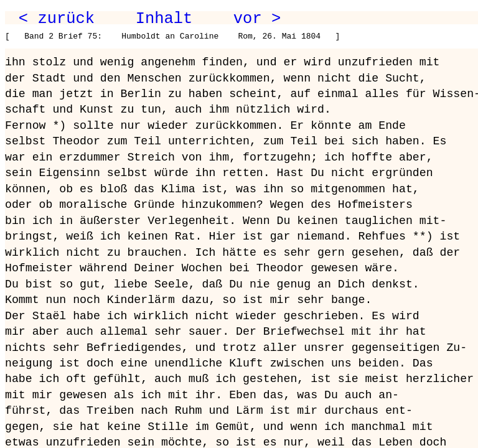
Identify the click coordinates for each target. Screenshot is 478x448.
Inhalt (164, 19)
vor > (257, 19)
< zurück (57, 19)
